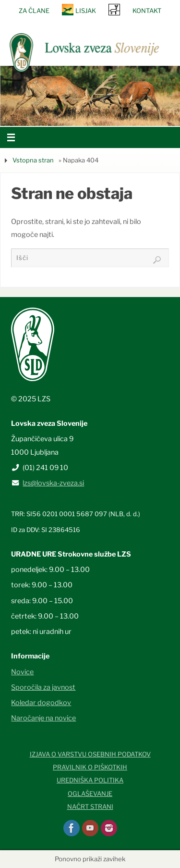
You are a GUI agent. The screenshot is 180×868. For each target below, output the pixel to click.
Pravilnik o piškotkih (90, 767)
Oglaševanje (90, 794)
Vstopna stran (33, 160)
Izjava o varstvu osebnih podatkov (90, 754)
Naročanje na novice (43, 718)
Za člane (34, 11)
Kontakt (147, 11)
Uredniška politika (90, 780)
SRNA (114, 9)
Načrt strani (90, 806)
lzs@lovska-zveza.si (53, 483)
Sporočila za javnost (43, 687)
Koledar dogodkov (41, 703)
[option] (90, 96)
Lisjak (86, 11)
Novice (22, 672)
